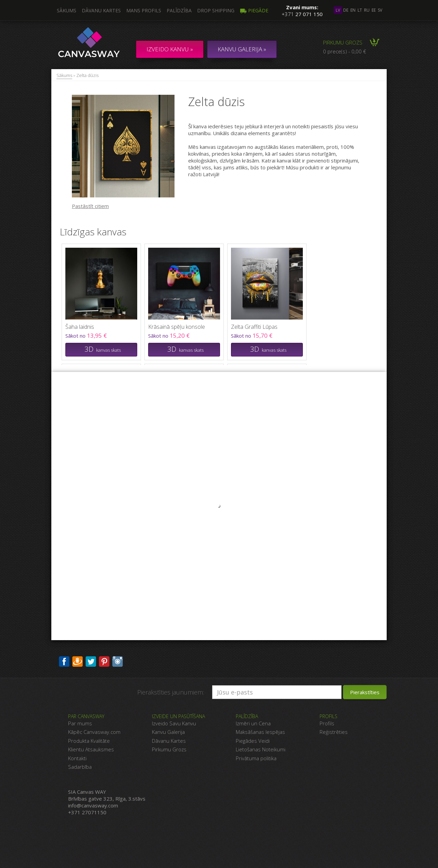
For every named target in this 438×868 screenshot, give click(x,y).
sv (380, 10)
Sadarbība (80, 767)
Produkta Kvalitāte (89, 741)
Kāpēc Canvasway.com (94, 732)
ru (367, 10)
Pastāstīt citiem (90, 206)
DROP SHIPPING (216, 10)
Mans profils (144, 10)
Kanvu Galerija (168, 732)
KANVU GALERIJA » (242, 49)
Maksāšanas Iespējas (260, 732)
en (353, 10)
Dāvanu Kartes (169, 741)
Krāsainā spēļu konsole (177, 327)
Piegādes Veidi (253, 741)
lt (360, 10)
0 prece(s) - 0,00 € (345, 51)
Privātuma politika (256, 758)
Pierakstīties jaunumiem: (171, 692)
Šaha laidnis (80, 327)
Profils (327, 723)
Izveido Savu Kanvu (174, 723)
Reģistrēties (334, 732)
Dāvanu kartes (101, 10)
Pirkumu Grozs (169, 749)
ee (374, 10)
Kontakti (77, 758)
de (346, 10)
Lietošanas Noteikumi (261, 749)
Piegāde (254, 10)
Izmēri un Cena (253, 723)
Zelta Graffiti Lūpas (254, 327)
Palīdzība (179, 10)
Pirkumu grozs (343, 42)
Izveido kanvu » (170, 49)
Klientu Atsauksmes (91, 749)
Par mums (80, 723)
